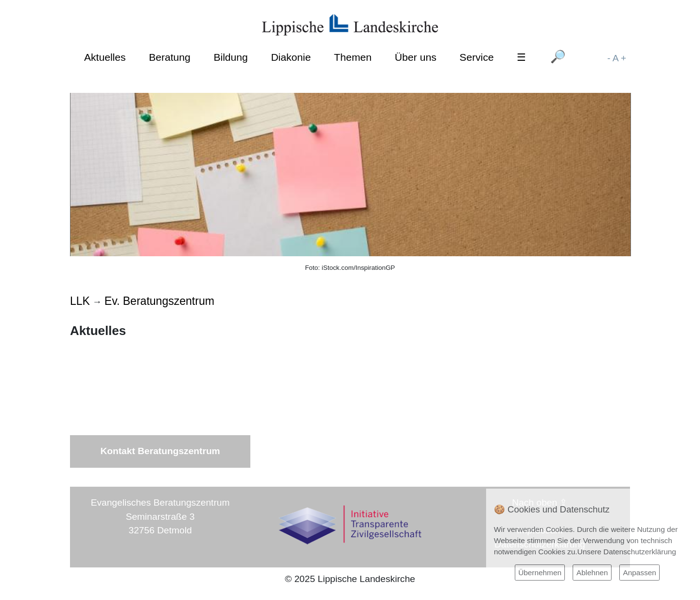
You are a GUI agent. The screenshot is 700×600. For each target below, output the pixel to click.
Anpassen (639, 573)
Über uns (416, 57)
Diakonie (291, 57)
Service (476, 57)
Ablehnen (592, 573)
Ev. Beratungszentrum (159, 301)
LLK (80, 301)
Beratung (170, 57)
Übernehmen (540, 573)
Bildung (230, 57)
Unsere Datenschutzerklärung (627, 552)
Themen (353, 57)
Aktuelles (105, 57)
